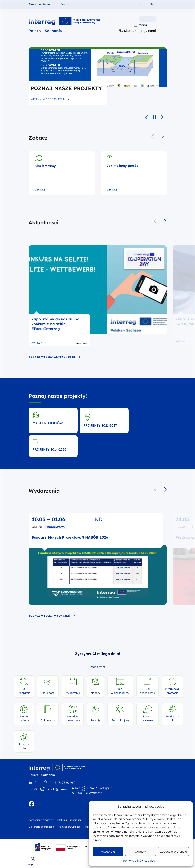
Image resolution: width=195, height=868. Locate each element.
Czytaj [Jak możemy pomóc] (114, 190)
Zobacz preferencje (173, 852)
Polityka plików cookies (139, 861)
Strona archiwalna (40, 4)
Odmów (140, 852)
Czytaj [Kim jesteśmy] (42, 190)
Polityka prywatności (70, 827)
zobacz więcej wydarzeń (52, 616)
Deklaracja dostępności (41, 827)
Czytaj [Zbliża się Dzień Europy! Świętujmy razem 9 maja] (183, 341)
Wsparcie (33, 861)
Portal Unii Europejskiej (68, 820)
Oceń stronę (98, 667)
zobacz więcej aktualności (55, 357)
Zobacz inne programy (41, 820)
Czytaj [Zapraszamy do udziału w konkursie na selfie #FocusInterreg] (39, 343)
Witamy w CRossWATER (50, 99)
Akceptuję (108, 852)
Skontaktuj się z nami (137, 31)
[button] (163, 136)
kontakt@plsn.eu (57, 789)
